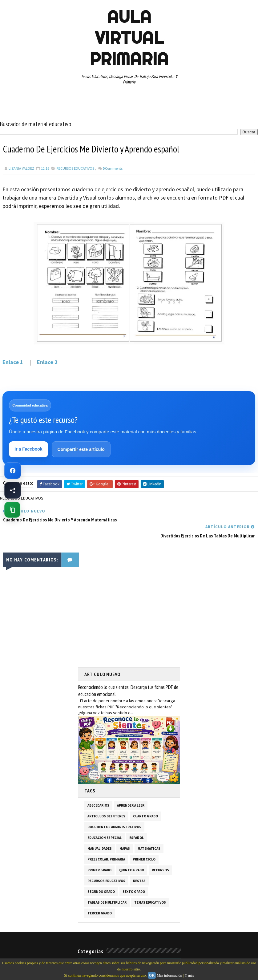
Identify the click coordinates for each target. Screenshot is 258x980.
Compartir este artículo (81, 450)
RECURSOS (160, 854)
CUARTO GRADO (145, 800)
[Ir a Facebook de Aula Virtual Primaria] (13, 471)
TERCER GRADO (100, 897)
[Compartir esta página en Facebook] (13, 490)
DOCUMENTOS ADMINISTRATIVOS (114, 811)
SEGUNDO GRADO (101, 876)
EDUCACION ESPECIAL (105, 822)
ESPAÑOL (137, 822)
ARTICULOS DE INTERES (106, 800)
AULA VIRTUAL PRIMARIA (129, 38)
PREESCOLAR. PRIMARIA (106, 844)
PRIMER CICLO (144, 844)
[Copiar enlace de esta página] (12, 510)
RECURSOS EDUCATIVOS (75, 168)
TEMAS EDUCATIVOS (150, 887)
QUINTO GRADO (132, 854)
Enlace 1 (13, 362)
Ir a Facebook (29, 449)
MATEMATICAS (149, 833)
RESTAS (139, 865)
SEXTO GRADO (134, 876)
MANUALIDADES (100, 833)
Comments (113, 168)
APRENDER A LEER (131, 790)
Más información (169, 975)
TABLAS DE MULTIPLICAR (107, 887)
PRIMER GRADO (99, 854)
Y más (189, 975)
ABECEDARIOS (98, 790)
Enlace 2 (47, 362)
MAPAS (125, 833)
